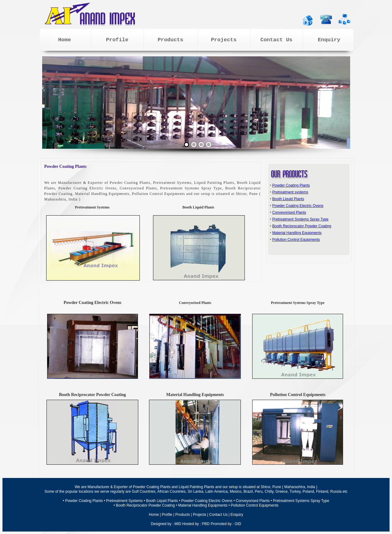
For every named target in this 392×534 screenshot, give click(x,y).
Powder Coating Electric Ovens (298, 206)
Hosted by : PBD (196, 524)
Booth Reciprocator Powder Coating (302, 226)
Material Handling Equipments (297, 233)
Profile (167, 515)
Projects (199, 515)
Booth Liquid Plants (288, 199)
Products (182, 515)
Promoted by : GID (226, 524)
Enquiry (237, 515)
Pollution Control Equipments (296, 240)
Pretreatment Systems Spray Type (300, 219)
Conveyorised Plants (289, 212)
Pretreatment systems (290, 192)
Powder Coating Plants (291, 185)
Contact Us (218, 515)
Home (154, 515)
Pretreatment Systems (125, 501)
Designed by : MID (166, 524)
